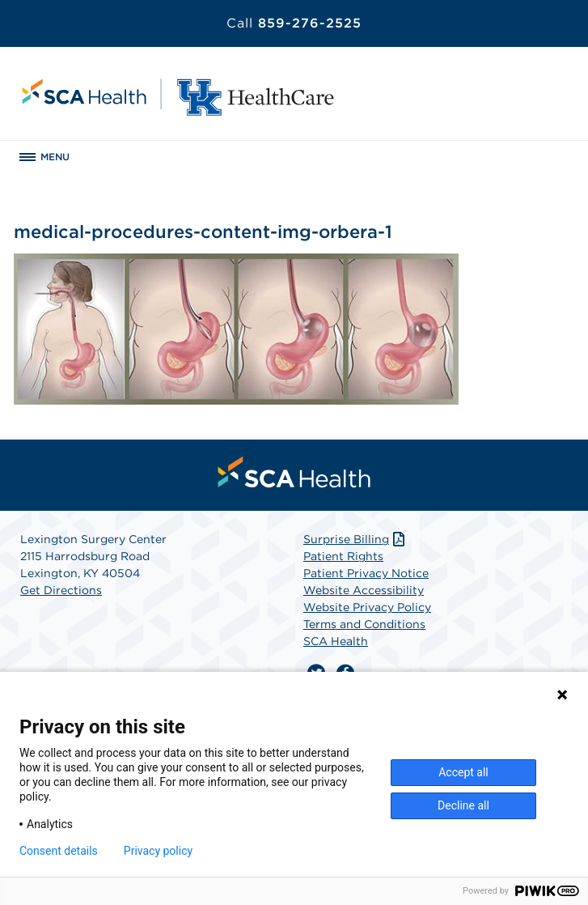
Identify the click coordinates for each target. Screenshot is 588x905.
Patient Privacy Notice (366, 573)
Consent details (59, 851)
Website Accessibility (364, 590)
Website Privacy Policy (367, 607)
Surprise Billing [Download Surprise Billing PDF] (355, 539)
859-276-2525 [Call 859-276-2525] (294, 23)
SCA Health (336, 641)
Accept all (463, 772)
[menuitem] (294, 472)
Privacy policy (158, 851)
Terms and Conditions (364, 624)
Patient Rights (343, 556)
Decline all (463, 805)
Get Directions (61, 590)
